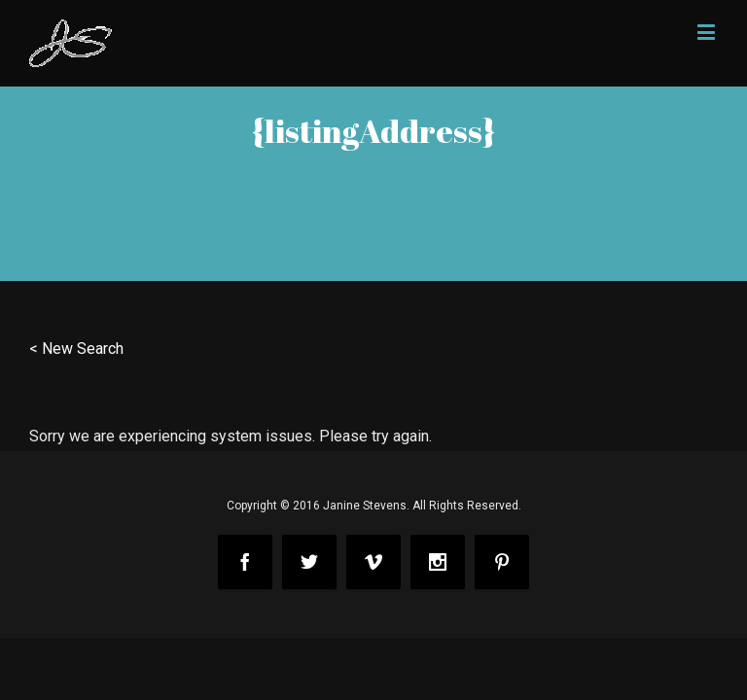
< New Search (76, 349)
